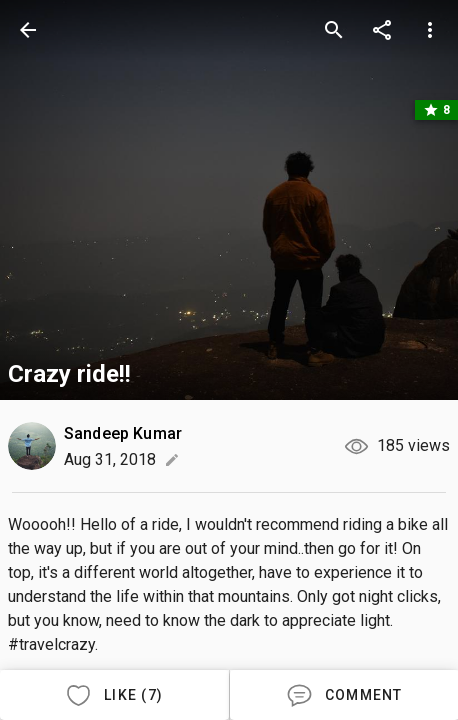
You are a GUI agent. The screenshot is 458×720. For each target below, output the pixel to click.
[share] (382, 30)
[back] (28, 30)
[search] (334, 30)
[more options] (430, 30)
